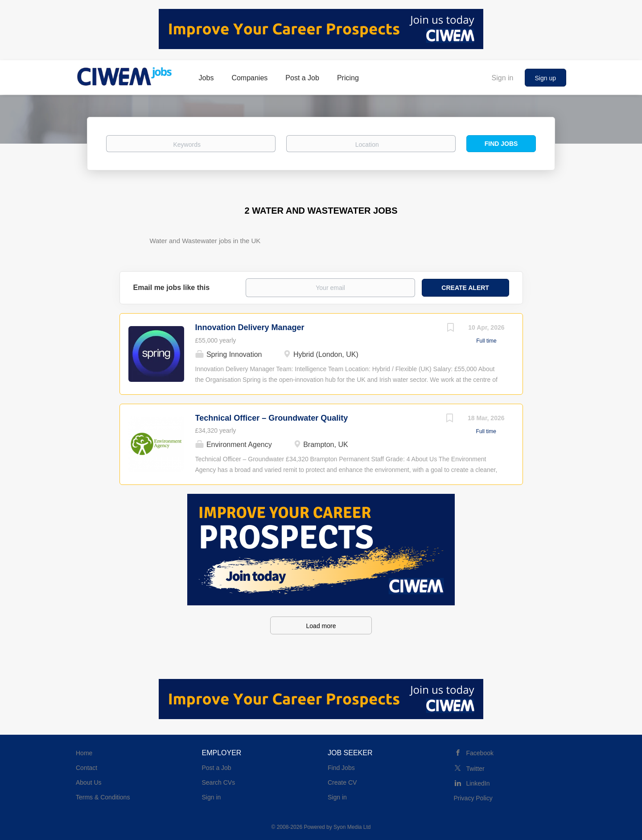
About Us (89, 782)
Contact (86, 768)
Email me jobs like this (172, 288)
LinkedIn (478, 783)
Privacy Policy (473, 798)
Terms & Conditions (103, 797)
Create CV (342, 782)
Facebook (480, 753)
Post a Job (217, 768)
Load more (321, 626)
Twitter (475, 769)
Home (84, 753)
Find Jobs (501, 144)
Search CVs (219, 782)
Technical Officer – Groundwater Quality (272, 418)
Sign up (545, 78)
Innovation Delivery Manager (250, 327)
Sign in (503, 78)
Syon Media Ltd (352, 827)
